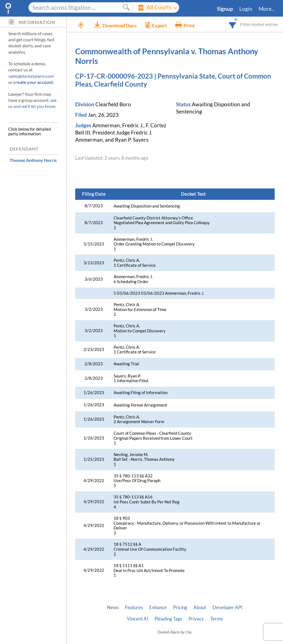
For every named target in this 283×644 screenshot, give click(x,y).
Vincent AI (137, 619)
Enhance (158, 607)
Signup (225, 9)
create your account (33, 82)
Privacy (196, 619)
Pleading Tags (168, 619)
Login (246, 9)
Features (134, 607)
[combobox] (233, 24)
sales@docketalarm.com (31, 76)
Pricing (180, 607)
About (200, 607)
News (113, 607)
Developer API (227, 607)
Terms (217, 619)
